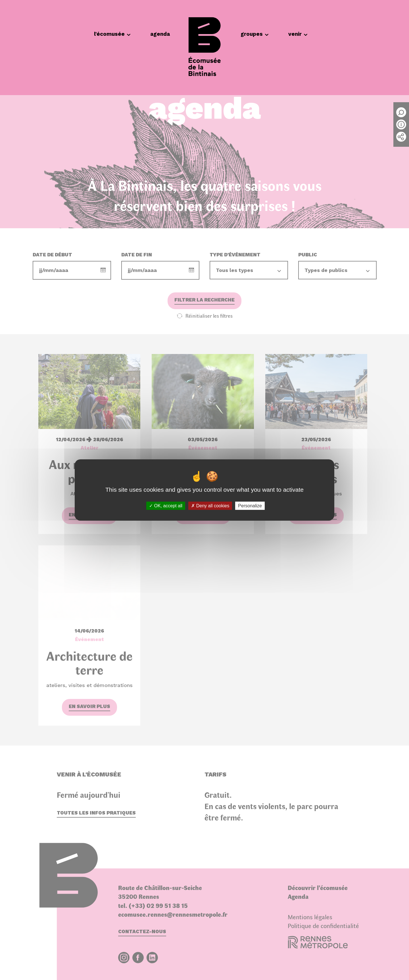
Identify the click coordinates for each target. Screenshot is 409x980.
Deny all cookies (210, 506)
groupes (254, 34)
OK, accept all (166, 506)
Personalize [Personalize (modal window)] (250, 506)
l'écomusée (112, 34)
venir (298, 34)
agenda (160, 34)
